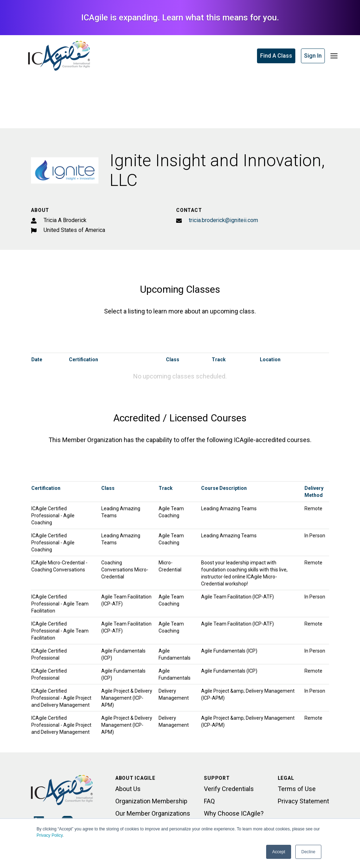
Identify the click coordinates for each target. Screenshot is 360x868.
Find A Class (276, 56)
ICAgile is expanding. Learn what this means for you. (180, 18)
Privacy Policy (50, 835)
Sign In (313, 56)
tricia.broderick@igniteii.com (223, 220)
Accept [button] (279, 852)
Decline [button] (308, 852)
